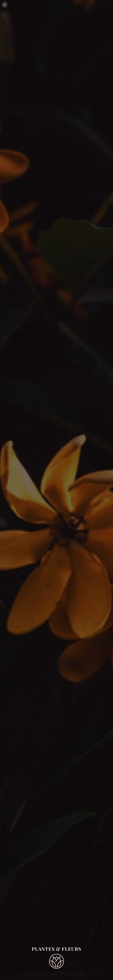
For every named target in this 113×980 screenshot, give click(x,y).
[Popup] (5, 5)
